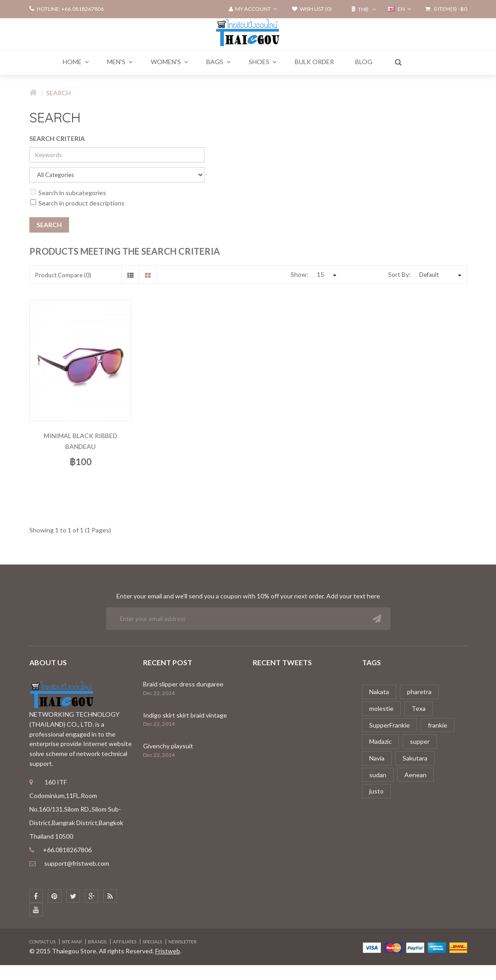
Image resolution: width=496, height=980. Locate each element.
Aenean (415, 775)
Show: (299, 274)
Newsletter (183, 942)
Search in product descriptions (77, 203)
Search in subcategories (68, 193)
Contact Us (42, 942)
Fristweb (168, 951)
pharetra (419, 692)
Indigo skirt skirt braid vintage (185, 715)
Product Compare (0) (63, 275)
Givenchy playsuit (168, 746)
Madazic (380, 741)
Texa (419, 708)
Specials (152, 942)
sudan (378, 775)
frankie (438, 725)
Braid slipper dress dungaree (183, 684)
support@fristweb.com (77, 863)
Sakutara (415, 758)
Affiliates (125, 942)
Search (58, 93)
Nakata (379, 692)
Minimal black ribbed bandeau (81, 441)
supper (420, 741)
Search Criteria (57, 138)
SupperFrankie (389, 725)
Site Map (72, 942)
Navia (377, 758)
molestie (381, 708)
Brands (97, 942)
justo (376, 791)
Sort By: (399, 274)
